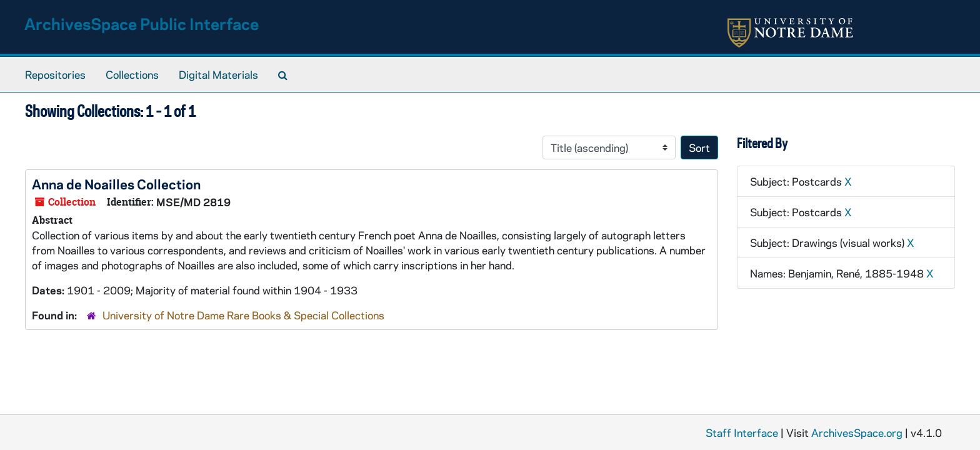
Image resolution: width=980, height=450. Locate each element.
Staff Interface (742, 432)
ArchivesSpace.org (857, 432)
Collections (132, 74)
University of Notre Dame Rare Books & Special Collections (243, 315)
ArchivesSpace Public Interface (142, 23)
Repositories (55, 74)
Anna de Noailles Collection (116, 184)
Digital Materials (218, 74)
